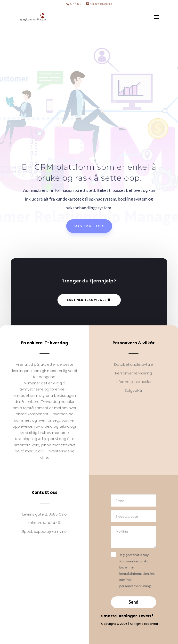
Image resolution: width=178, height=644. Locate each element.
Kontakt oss (89, 226)
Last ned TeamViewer (87, 300)
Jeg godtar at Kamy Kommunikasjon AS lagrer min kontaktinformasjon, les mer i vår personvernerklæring (133, 570)
